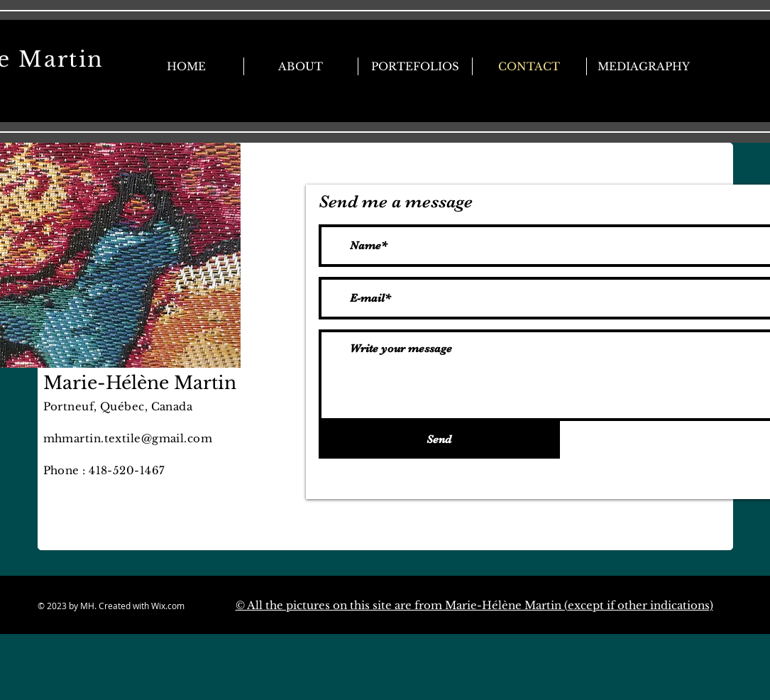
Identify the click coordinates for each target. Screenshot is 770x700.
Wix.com (193, 606)
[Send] (439, 440)
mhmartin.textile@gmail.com (128, 438)
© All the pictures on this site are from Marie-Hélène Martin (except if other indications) (474, 605)
